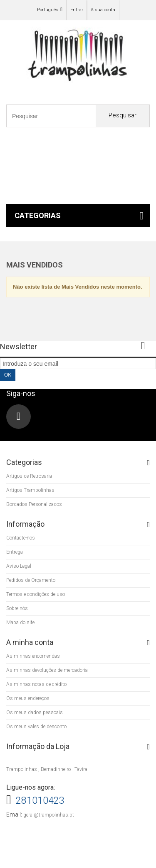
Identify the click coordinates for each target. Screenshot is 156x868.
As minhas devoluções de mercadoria (47, 670)
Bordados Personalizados (34, 504)
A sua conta (103, 10)
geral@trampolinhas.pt (49, 815)
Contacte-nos (21, 538)
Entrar (77, 10)
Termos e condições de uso (36, 594)
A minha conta (30, 642)
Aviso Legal (19, 566)
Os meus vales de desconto (36, 727)
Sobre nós (17, 608)
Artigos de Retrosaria (29, 476)
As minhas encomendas (33, 656)
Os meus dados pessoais (35, 712)
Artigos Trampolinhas (30, 490)
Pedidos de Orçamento (31, 580)
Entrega (15, 552)
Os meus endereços (28, 698)
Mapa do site (20, 622)
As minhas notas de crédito (36, 684)
